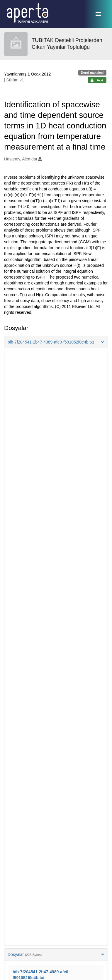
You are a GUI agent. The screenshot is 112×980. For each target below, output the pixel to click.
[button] (56, 342)
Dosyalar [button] (56, 954)
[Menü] (98, 14)
